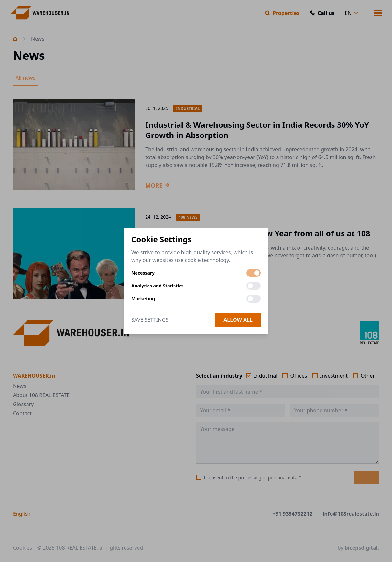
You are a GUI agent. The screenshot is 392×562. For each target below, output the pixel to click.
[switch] (254, 273)
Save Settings (150, 320)
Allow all (238, 320)
